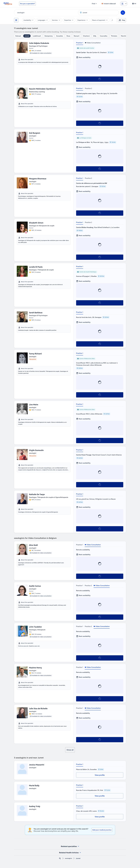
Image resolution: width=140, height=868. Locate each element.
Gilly (95, 36)
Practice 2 (88, 88)
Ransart (77, 36)
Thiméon (114, 36)
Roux (68, 36)
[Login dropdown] (124, 4)
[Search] (123, 13)
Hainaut (18, 36)
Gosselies (60, 36)
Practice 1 (80, 43)
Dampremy (49, 36)
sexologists (68, 858)
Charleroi (86, 36)
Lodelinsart (37, 36)
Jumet (27, 36)
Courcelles (104, 36)
